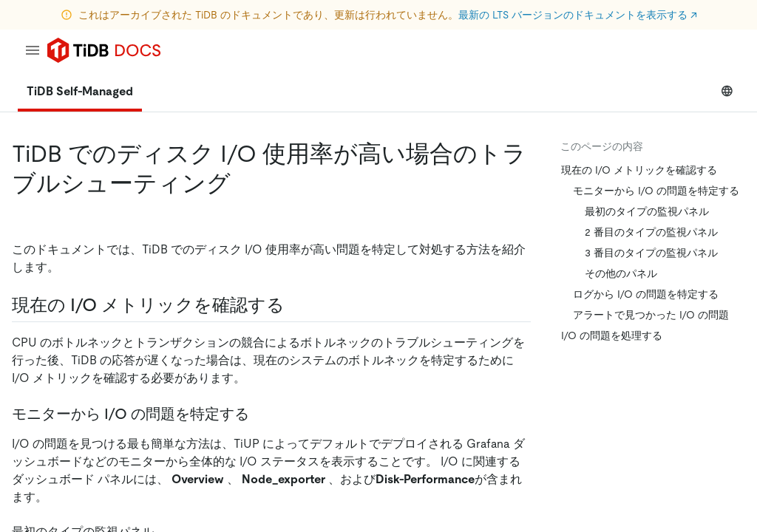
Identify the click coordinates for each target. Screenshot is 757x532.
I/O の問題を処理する (612, 335)
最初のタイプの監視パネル (647, 211)
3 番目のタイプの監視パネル (651, 253)
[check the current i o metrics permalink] (296, 305)
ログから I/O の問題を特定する (646, 294)
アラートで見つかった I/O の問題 (651, 315)
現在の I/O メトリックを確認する (639, 170)
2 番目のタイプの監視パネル (651, 232)
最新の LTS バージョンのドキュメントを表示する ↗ (578, 15)
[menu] (33, 50)
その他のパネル (621, 273)
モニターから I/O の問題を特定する (656, 191)
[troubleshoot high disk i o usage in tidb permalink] (242, 183)
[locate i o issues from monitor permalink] (261, 414)
